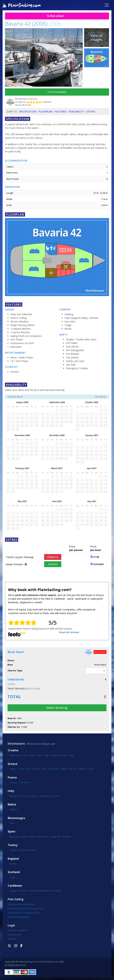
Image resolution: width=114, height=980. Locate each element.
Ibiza (24, 837)
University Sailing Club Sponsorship (26, 908)
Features (61, 112)
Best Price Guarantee (19, 917)
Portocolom (42, 837)
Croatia (13, 750)
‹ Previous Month (15, 397)
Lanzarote (55, 837)
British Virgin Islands (40, 891)
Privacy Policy (15, 935)
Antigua (13, 891)
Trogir (46, 755)
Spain (12, 832)
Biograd (54, 755)
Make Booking (57, 708)
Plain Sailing (16, 899)
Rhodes (36, 769)
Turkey (13, 845)
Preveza (72, 769)
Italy (11, 791)
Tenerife (66, 837)
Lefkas (63, 769)
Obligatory (53, 557)
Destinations (16, 744)
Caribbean (15, 886)
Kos (28, 769)
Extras (91, 112)
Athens (13, 769)
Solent (13, 864)
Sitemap (12, 939)
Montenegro (16, 818)
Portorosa (24, 796)
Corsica (13, 782)
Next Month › (101, 397)
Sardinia (45, 796)
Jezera (63, 755)
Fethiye (13, 850)
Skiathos (82, 769)
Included (53, 564)
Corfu (44, 769)
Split (39, 755)
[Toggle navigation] (107, 5)
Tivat (12, 823)
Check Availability (57, 92)
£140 (96, 557)
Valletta (13, 809)
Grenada (56, 891)
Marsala (13, 796)
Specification (28, 112)
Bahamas (23, 891)
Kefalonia (53, 769)
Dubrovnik (15, 755)
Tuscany (55, 796)
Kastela (31, 755)
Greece (13, 764)
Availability (76, 112)
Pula (24, 755)
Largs (12, 877)
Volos (91, 769)
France (12, 778)
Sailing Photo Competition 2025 (24, 913)
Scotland (14, 872)
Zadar (71, 755)
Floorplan (45, 112)
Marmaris (32, 850)
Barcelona (15, 837)
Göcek (22, 850)
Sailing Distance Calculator (21, 904)
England (13, 859)
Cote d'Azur (25, 782)
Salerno (35, 796)
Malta (12, 805)
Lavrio (21, 769)
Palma (31, 837)
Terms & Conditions (18, 930)
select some (32, 688)
